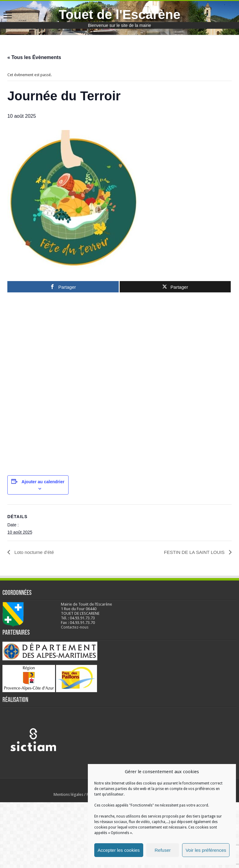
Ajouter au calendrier (43, 547)
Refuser (163, 850)
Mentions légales (68, 860)
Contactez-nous (75, 693)
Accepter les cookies (119, 850)
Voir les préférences (206, 850)
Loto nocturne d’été (35, 618)
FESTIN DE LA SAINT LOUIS (193, 618)
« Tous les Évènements (34, 57)
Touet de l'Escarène (119, 14)
